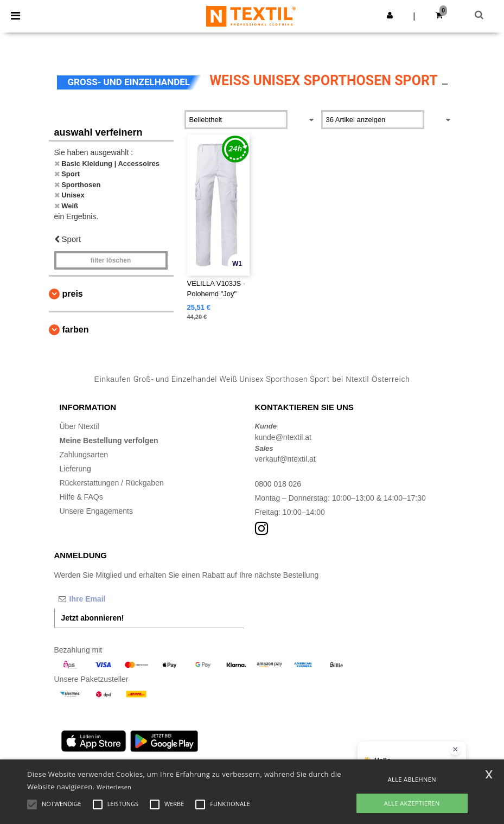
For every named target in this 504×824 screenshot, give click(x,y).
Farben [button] (76, 330)
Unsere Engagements (96, 511)
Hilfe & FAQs (81, 497)
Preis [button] (73, 294)
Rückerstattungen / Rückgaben (112, 483)
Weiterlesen (114, 787)
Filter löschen (111, 260)
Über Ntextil (79, 426)
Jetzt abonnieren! (93, 618)
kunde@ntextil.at (283, 437)
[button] (390, 15)
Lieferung (75, 469)
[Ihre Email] (111, 599)
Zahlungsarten (84, 455)
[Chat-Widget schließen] (455, 750)
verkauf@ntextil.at (285, 459)
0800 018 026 (278, 484)
